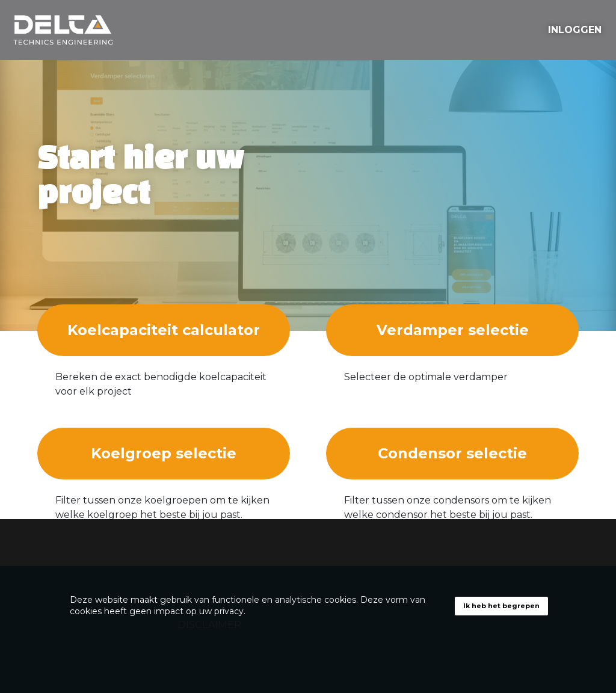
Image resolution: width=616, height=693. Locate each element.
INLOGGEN (575, 30)
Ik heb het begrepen (501, 606)
